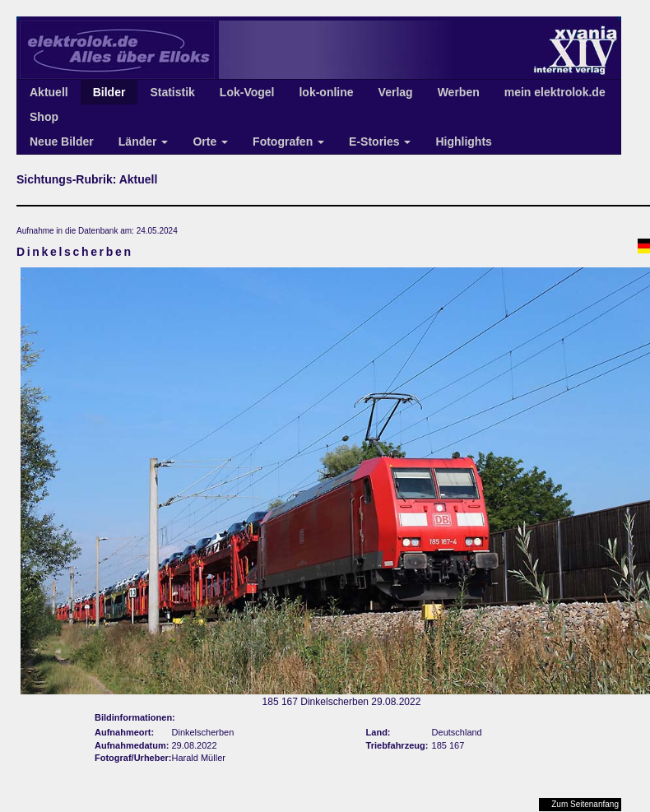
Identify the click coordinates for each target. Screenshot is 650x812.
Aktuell (49, 92)
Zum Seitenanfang (585, 804)
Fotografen (288, 142)
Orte (210, 142)
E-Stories (380, 142)
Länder (144, 142)
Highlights (463, 142)
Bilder (109, 92)
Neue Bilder (62, 142)
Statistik (172, 92)
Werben (459, 92)
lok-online (326, 92)
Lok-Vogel (247, 92)
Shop (44, 117)
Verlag (396, 92)
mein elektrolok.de (555, 92)
